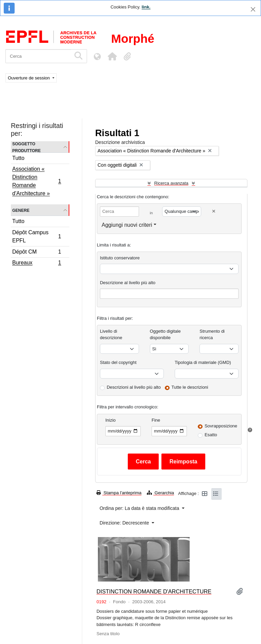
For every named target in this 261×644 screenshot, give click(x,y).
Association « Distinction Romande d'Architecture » (37, 181)
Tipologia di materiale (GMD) (203, 362)
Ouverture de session (29, 78)
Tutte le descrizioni (190, 387)
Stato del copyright (118, 362)
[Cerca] (38, 56)
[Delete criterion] (214, 211)
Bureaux (37, 263)
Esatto (211, 435)
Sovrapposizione (221, 426)
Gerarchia (160, 493)
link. (146, 7)
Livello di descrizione (111, 335)
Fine (156, 420)
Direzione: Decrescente (125, 523)
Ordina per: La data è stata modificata (140, 508)
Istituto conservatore (120, 258)
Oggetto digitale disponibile (165, 335)
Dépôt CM (37, 253)
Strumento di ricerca (212, 335)
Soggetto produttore (27, 147)
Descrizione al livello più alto (128, 283)
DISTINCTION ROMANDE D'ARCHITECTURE (154, 591)
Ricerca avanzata (171, 183)
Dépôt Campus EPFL (37, 236)
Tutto (18, 158)
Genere (21, 210)
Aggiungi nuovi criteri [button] (127, 225)
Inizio (110, 420)
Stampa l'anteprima (119, 493)
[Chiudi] (253, 9)
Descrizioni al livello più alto (134, 387)
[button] (112, 56)
